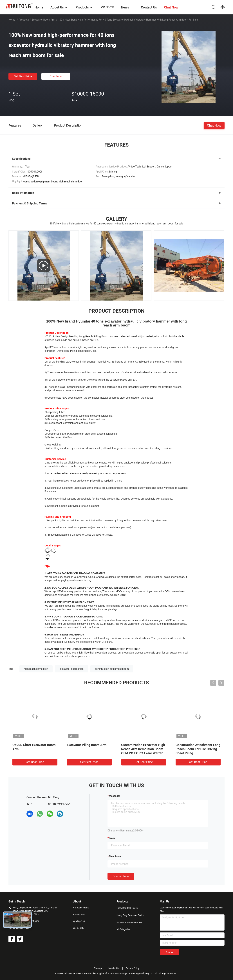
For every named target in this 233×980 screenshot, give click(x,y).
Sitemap (98, 968)
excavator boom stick (71, 669)
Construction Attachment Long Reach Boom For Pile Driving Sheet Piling (198, 749)
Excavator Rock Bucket (127, 908)
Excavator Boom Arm (43, 20)
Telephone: (115, 857)
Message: (114, 796)
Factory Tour (79, 915)
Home (12, 20)
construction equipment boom (112, 669)
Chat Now (56, 76)
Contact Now (121, 876)
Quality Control (80, 921)
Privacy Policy (133, 968)
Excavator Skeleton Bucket (129, 922)
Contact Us (79, 928)
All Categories (123, 929)
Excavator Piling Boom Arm (87, 745)
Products (24, 20)
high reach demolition (36, 669)
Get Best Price (23, 76)
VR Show (107, 7)
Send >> (169, 952)
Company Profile (81, 908)
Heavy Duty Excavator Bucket (130, 915)
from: (112, 838)
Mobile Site (114, 968)
